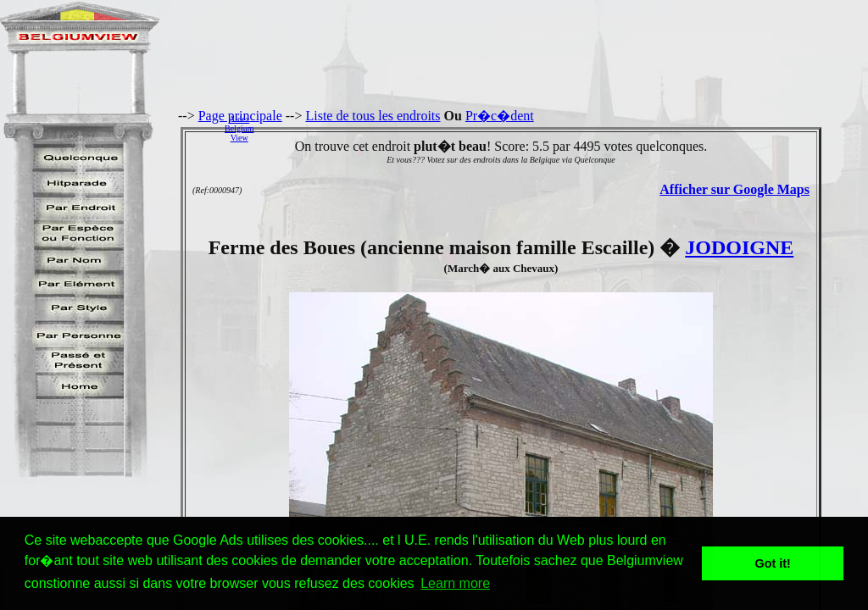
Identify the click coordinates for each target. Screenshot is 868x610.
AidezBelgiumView (239, 128)
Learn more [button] (455, 583)
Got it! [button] (773, 563)
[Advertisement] (565, 128)
